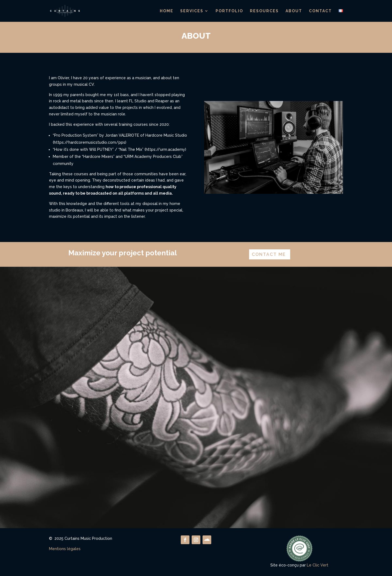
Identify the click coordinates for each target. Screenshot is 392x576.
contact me (269, 254)
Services (192, 11)
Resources (264, 11)
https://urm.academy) (166, 149)
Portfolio (229, 11)
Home (167, 11)
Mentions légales (65, 549)
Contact (320, 11)
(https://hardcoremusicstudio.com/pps (89, 142)
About (294, 11)
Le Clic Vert (318, 565)
